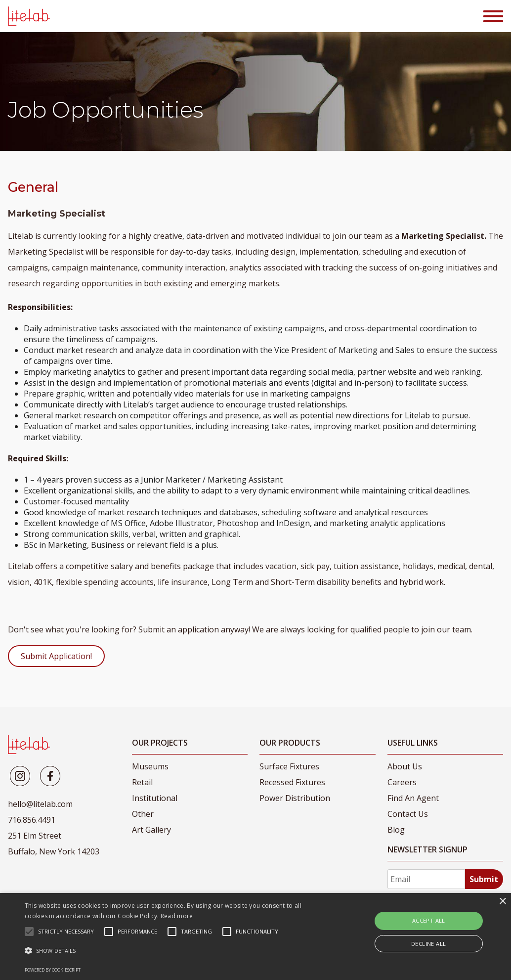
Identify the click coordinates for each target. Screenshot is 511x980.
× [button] (502, 902)
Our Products (290, 743)
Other (143, 814)
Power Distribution (295, 798)
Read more (177, 916)
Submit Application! (56, 656)
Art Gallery (151, 830)
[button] (175, 951)
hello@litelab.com (40, 804)
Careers (402, 782)
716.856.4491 (32, 820)
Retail (142, 782)
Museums (150, 766)
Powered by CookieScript (53, 970)
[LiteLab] (29, 744)
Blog (396, 830)
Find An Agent (413, 798)
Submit (484, 879)
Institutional (155, 798)
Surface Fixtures (289, 766)
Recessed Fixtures (292, 782)
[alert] (255, 936)
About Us (405, 766)
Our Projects (160, 743)
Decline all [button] (428, 944)
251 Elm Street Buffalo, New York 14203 (54, 844)
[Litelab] (20, 776)
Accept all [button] (429, 920)
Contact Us (408, 814)
